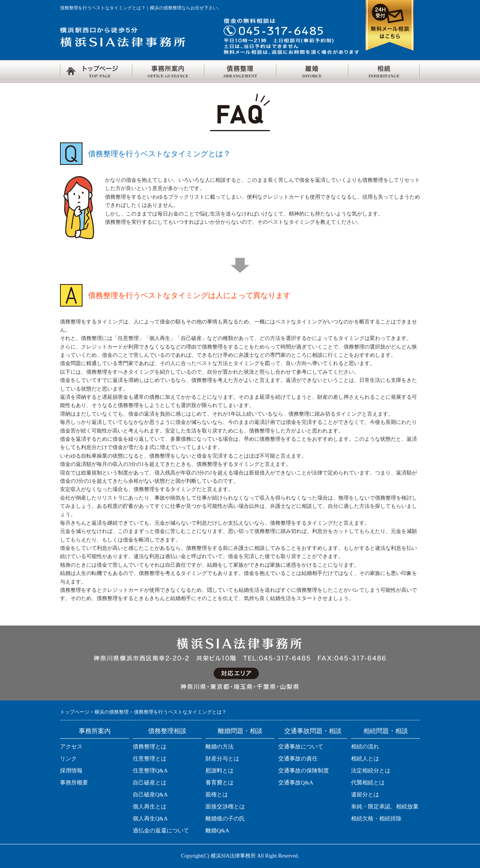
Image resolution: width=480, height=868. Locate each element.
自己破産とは (150, 783)
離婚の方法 (220, 747)
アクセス (71, 747)
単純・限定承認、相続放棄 (385, 807)
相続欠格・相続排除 (376, 819)
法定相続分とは (371, 771)
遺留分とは (365, 795)
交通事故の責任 (298, 759)
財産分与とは (222, 759)
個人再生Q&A (150, 819)
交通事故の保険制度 (304, 771)
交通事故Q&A (296, 783)
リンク (68, 759)
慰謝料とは (220, 771)
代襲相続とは (368, 783)
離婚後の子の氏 (225, 819)
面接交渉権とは (225, 807)
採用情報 (71, 771)
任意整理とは (150, 759)
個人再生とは (150, 807)
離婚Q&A (217, 831)
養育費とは (220, 783)
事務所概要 (74, 783)
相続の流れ (365, 747)
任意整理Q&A (150, 771)
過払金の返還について (161, 831)
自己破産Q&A (150, 795)
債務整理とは (150, 747)
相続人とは (365, 759)
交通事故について (301, 747)
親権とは (217, 795)
